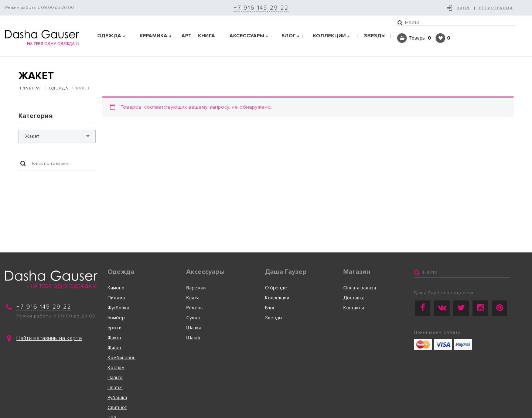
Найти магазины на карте (49, 338)
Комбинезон (122, 358)
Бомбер (116, 318)
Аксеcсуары (247, 36)
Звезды (274, 318)
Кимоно (116, 288)
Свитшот (117, 408)
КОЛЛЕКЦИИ (329, 36)
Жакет (115, 338)
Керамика (154, 36)
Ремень (194, 308)
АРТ (186, 36)
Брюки (115, 328)
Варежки (196, 288)
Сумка (193, 318)
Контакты (354, 308)
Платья (115, 388)
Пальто (115, 378)
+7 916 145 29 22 (261, 8)
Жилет (115, 348)
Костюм (116, 368)
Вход (463, 8)
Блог (289, 36)
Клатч (192, 298)
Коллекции (277, 298)
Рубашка (117, 398)
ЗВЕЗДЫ (375, 36)
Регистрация (496, 8)
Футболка (118, 308)
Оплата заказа (360, 288)
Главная (31, 88)
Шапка (194, 328)
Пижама (116, 298)
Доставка (354, 298)
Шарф (193, 338)
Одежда (109, 36)
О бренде (276, 288)
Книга (207, 36)
